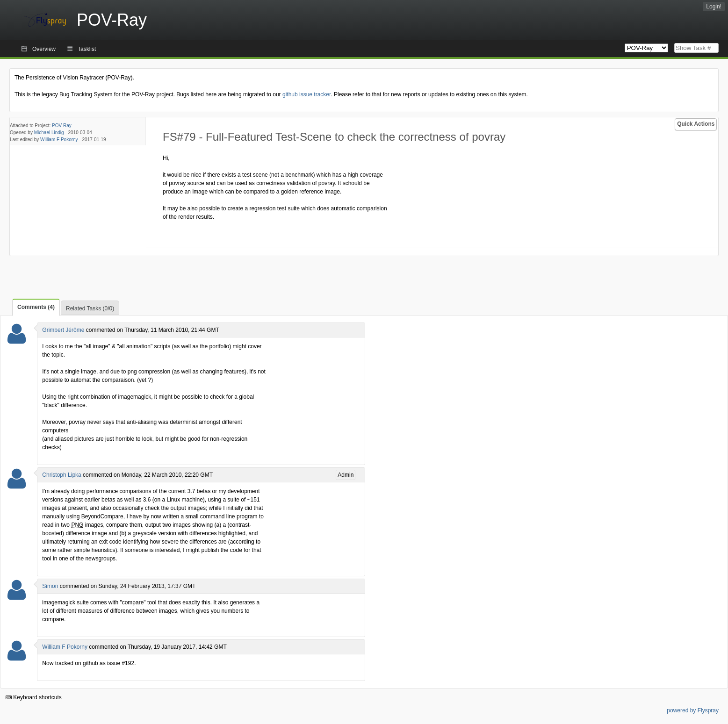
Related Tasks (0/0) (90, 308)
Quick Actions (696, 124)
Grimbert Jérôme (63, 330)
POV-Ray (62, 125)
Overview (44, 49)
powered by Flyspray (693, 710)
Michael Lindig (49, 133)
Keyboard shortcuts (34, 697)
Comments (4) (36, 307)
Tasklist (87, 49)
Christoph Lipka (61, 475)
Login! (714, 7)
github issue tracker (306, 94)
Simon (50, 586)
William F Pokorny (59, 140)
